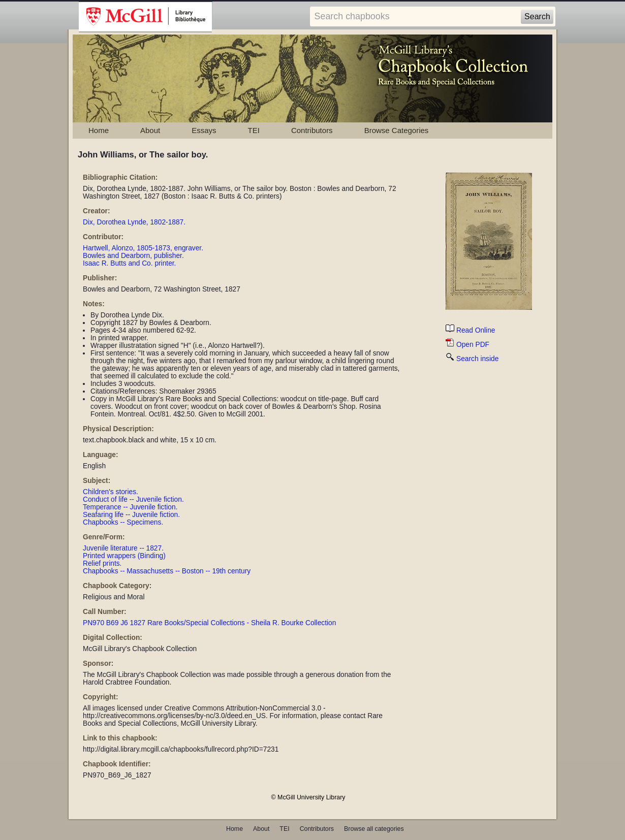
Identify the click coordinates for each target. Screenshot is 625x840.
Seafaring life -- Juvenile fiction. (131, 515)
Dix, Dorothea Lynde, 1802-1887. (134, 222)
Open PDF (467, 345)
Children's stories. (111, 492)
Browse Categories (397, 130)
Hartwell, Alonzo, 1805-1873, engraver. (143, 248)
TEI (254, 130)
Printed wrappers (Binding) (124, 556)
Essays (204, 130)
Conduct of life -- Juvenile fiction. (133, 499)
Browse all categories (374, 829)
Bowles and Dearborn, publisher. (133, 256)
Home (99, 130)
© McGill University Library (308, 797)
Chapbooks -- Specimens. (123, 522)
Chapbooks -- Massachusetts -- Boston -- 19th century (167, 571)
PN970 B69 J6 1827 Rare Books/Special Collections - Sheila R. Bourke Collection (209, 623)
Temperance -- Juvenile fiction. (130, 507)
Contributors (312, 130)
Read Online (470, 330)
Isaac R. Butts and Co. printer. (129, 263)
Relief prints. (102, 563)
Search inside (472, 359)
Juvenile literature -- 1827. (123, 548)
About (150, 130)
